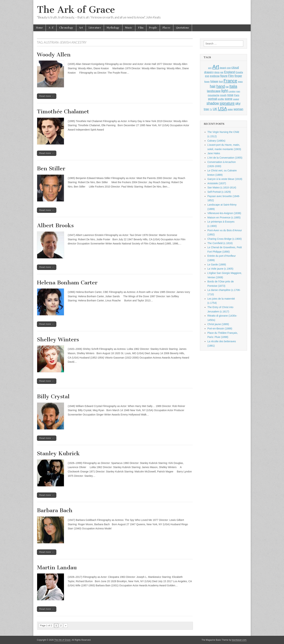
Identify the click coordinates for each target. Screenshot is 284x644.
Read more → (47, 96)
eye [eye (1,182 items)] (207, 76)
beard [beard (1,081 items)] (223, 68)
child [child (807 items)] (229, 68)
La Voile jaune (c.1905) (220, 269)
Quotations (183, 28)
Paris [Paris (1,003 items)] (237, 95)
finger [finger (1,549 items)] (238, 76)
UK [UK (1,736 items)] (215, 109)
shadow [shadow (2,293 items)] (213, 103)
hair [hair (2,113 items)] (213, 86)
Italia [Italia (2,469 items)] (233, 86)
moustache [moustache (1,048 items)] (214, 95)
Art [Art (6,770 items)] (216, 67)
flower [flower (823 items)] (207, 82)
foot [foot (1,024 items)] (221, 81)
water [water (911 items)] (230, 109)
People (153, 28)
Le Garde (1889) (217, 265)
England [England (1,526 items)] (229, 72)
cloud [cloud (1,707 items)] (235, 67)
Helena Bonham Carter (67, 283)
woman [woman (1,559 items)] (238, 109)
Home (39, 28)
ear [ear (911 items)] (222, 72)
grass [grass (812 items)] (240, 82)
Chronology (66, 28)
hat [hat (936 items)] (227, 87)
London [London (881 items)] (232, 91)
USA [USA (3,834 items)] (222, 109)
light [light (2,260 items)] (225, 91)
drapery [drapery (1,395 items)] (209, 72)
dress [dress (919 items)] (217, 72)
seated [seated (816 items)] (236, 99)
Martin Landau (57, 568)
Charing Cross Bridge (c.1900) (225, 239)
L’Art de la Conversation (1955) (225, 158)
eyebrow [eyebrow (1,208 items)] (215, 76)
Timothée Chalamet (63, 112)
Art (81, 28)
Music (129, 28)
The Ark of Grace (76, 10)
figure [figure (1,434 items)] (224, 76)
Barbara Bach (55, 510)
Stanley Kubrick (58, 453)
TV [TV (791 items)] (211, 109)
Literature (95, 28)
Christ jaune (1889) (218, 324)
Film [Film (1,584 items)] (231, 76)
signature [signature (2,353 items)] (227, 103)
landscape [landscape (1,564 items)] (214, 91)
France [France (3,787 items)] (230, 81)
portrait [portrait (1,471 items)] (213, 99)
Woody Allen (54, 55)
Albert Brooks (55, 225)
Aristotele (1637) (217, 183)
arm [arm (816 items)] (210, 68)
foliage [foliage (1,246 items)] (214, 81)
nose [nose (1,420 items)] (230, 95)
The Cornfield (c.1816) (220, 243)
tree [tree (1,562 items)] (206, 109)
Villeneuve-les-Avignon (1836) (224, 213)
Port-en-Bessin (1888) (220, 329)
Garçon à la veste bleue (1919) (225, 179)
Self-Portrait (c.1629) (219, 192)
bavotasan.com (239, 640)
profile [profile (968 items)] (221, 99)
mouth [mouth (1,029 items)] (223, 95)
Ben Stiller (51, 169)
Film (141, 28)
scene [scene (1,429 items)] (228, 99)
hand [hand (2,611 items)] (221, 86)
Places (167, 28)
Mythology (113, 28)
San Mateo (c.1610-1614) (222, 187)
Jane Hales (214, 153)
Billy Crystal (53, 396)
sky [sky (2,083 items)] (238, 103)
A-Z (51, 28)
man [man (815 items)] (238, 91)
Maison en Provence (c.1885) (224, 217)
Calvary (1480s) (216, 141)
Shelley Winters (58, 340)
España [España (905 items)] (239, 72)
